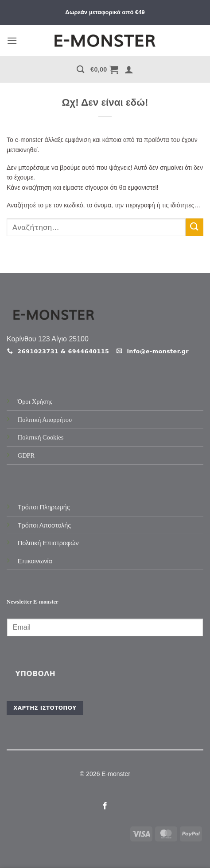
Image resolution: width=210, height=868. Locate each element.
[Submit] (194, 227)
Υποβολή (35, 674)
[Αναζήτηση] (80, 70)
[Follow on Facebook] (105, 806)
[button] (12, 40)
